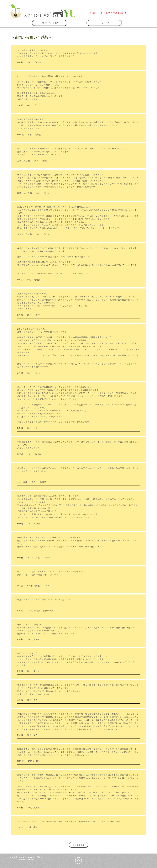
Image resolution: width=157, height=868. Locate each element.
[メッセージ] (104, 23)
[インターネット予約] (50, 23)
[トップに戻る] (79, 845)
